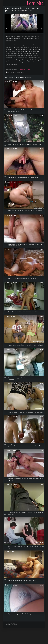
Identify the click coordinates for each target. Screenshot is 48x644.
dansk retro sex (25, 69)
